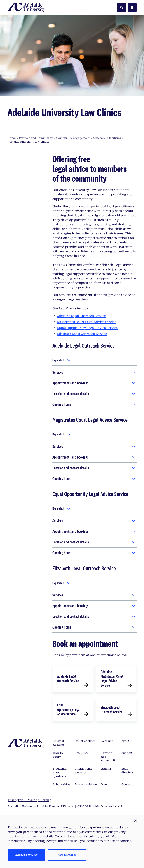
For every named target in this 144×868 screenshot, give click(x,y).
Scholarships (61, 784)
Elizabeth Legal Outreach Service (82, 334)
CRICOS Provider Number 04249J (100, 806)
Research (107, 741)
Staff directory (127, 771)
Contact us (129, 784)
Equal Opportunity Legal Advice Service (87, 328)
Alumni (106, 769)
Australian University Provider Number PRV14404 (41, 806)
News (105, 784)
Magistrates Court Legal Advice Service (87, 322)
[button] (135, 821)
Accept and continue (26, 854)
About (125, 741)
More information (67, 855)
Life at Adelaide (85, 741)
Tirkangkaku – (29, 800)
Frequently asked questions (60, 772)
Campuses (82, 753)
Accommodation (86, 784)
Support (127, 753)
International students (83, 771)
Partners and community (109, 757)
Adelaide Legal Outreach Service (81, 316)
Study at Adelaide (59, 743)
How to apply (58, 755)
